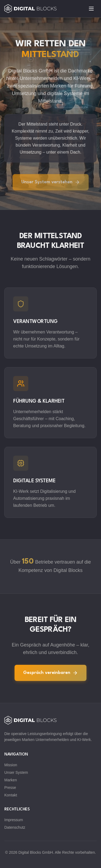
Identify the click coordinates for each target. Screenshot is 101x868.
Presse (10, 788)
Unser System (16, 772)
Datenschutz (15, 827)
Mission (11, 765)
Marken (11, 780)
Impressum (14, 820)
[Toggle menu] (91, 9)
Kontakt (11, 795)
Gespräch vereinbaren (50, 673)
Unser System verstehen (51, 183)
